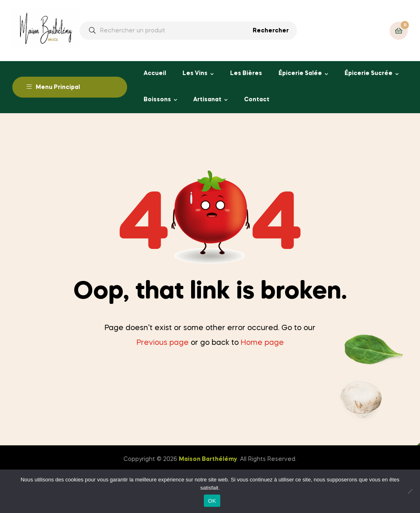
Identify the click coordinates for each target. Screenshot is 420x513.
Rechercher (271, 31)
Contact (257, 100)
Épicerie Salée (300, 73)
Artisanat (207, 100)
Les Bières (246, 73)
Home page (262, 343)
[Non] (410, 491)
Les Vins (195, 73)
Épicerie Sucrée (369, 73)
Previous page (163, 343)
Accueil (155, 73)
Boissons (157, 100)
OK (212, 501)
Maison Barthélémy (208, 459)
